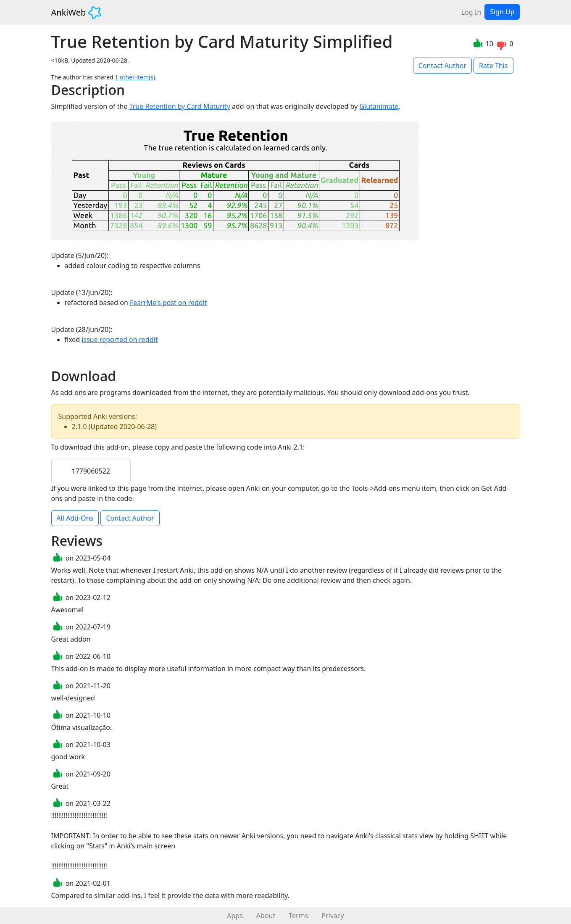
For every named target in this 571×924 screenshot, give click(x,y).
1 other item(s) (135, 77)
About (266, 916)
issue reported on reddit (120, 340)
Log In (471, 12)
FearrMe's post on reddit (168, 303)
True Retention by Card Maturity (180, 106)
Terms (298, 916)
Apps (235, 916)
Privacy (333, 916)
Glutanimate (379, 106)
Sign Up (502, 12)
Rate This (493, 66)
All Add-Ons (75, 518)
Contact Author (442, 66)
